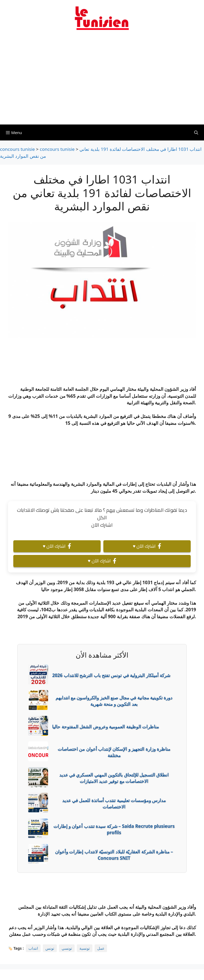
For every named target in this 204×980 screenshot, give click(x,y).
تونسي (67, 948)
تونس (50, 948)
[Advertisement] (102, 81)
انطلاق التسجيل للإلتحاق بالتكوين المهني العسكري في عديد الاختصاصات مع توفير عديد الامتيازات (114, 778)
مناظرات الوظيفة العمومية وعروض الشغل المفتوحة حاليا (105, 727)
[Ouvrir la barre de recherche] (196, 132)
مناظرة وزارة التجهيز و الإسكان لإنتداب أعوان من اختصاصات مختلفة (114, 752)
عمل (101, 948)
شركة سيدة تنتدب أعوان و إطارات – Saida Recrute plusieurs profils (114, 829)
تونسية (85, 948)
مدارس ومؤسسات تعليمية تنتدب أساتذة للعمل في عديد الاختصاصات (114, 803)
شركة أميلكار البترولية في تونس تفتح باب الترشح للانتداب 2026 (111, 675)
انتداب (33, 948)
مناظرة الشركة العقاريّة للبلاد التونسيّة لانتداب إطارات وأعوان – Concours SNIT (114, 855)
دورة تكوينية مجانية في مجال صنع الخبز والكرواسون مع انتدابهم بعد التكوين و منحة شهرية (114, 701)
